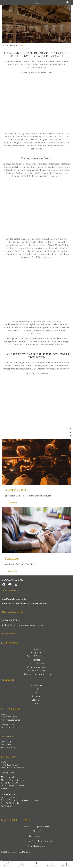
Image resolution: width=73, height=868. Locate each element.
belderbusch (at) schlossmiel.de (14, 768)
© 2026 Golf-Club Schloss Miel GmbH (16, 852)
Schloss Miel (37, 685)
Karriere (36, 660)
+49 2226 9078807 (11, 765)
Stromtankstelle (36, 663)
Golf (36, 689)
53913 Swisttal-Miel (9, 747)
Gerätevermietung (36, 671)
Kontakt (37, 649)
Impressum (5, 857)
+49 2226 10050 (10, 717)
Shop (37, 703)
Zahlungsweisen (36, 836)
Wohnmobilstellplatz (36, 667)
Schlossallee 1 (7, 745)
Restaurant (37, 696)
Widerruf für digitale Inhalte (37, 826)
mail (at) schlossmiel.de (11, 720)
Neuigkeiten (37, 653)
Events (36, 693)
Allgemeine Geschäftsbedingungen (37, 841)
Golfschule (37, 700)
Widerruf (36, 831)
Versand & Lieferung (36, 846)
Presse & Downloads (37, 656)
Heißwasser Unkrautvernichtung (36, 674)
